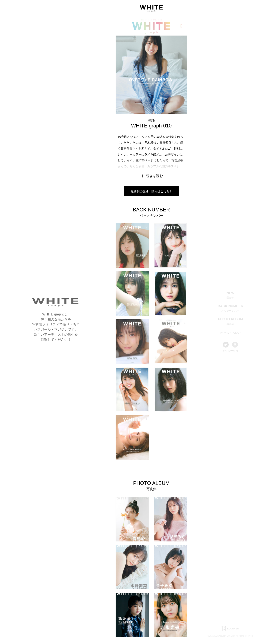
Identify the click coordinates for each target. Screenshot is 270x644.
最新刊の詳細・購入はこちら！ (151, 191)
